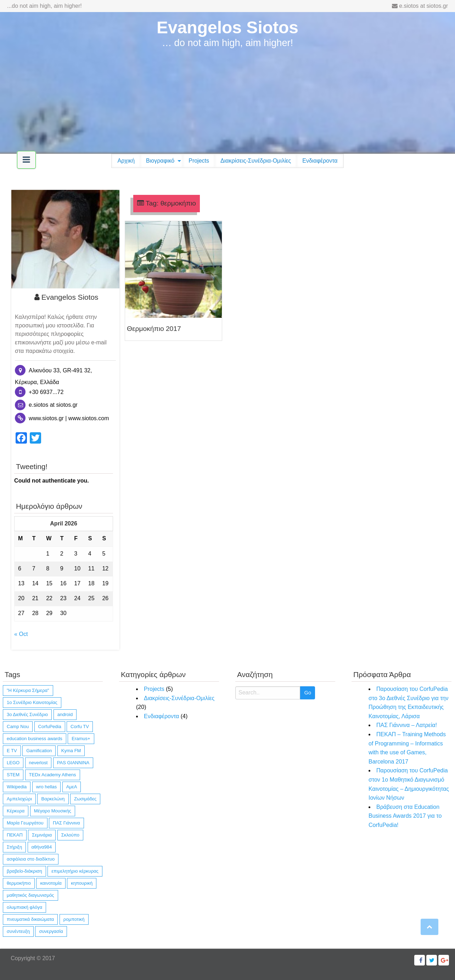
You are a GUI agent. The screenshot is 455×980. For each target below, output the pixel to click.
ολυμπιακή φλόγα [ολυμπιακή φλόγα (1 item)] (24, 907)
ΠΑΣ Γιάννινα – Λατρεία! (407, 725)
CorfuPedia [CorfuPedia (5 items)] (50, 726)
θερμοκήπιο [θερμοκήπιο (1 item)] (19, 883)
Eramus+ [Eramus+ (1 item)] (81, 739)
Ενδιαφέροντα (320, 161)
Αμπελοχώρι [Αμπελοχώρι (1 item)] (19, 799)
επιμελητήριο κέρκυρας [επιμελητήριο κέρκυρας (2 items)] (75, 871)
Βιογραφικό (160, 161)
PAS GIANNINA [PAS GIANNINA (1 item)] (73, 763)
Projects (199, 161)
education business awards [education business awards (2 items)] (35, 739)
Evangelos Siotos (227, 27)
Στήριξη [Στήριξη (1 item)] (14, 847)
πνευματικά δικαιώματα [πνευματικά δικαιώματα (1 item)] (30, 919)
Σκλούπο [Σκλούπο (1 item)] (70, 835)
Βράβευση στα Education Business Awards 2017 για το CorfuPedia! (405, 816)
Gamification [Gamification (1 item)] (39, 751)
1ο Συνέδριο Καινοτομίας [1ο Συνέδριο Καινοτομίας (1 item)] (32, 702)
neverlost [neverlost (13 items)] (38, 763)
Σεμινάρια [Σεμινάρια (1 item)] (42, 835)
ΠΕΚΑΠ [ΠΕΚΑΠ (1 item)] (15, 835)
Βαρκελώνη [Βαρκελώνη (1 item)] (53, 799)
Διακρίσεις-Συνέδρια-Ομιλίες (256, 161)
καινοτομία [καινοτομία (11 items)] (51, 883)
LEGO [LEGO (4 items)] (13, 763)
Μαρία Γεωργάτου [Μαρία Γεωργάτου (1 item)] (25, 823)
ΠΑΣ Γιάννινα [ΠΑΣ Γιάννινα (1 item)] (66, 823)
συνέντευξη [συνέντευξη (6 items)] (18, 931)
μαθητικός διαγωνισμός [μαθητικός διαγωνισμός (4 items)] (30, 895)
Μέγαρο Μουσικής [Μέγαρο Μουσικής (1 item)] (53, 811)
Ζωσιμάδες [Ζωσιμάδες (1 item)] (85, 799)
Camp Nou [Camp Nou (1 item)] (18, 726)
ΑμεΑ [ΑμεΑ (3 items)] (72, 787)
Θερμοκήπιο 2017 (154, 329)
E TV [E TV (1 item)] (12, 751)
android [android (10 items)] (65, 714)
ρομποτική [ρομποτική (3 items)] (74, 919)
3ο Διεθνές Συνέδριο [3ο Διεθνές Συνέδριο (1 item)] (27, 714)
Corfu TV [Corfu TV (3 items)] (80, 726)
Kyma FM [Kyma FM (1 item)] (71, 751)
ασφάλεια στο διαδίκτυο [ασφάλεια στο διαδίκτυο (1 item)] (31, 859)
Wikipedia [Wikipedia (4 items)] (17, 787)
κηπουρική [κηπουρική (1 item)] (82, 883)
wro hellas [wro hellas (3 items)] (47, 787)
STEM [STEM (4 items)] (13, 775)
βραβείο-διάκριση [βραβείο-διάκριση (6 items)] (24, 871)
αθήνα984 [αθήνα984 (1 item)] (42, 847)
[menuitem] (126, 161)
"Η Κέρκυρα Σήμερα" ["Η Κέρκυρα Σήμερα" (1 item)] (28, 690)
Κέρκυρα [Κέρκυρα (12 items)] (16, 811)
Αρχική (126, 161)
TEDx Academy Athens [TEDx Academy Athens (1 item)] (53, 775)
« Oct (21, 634)
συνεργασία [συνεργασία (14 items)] (51, 931)
